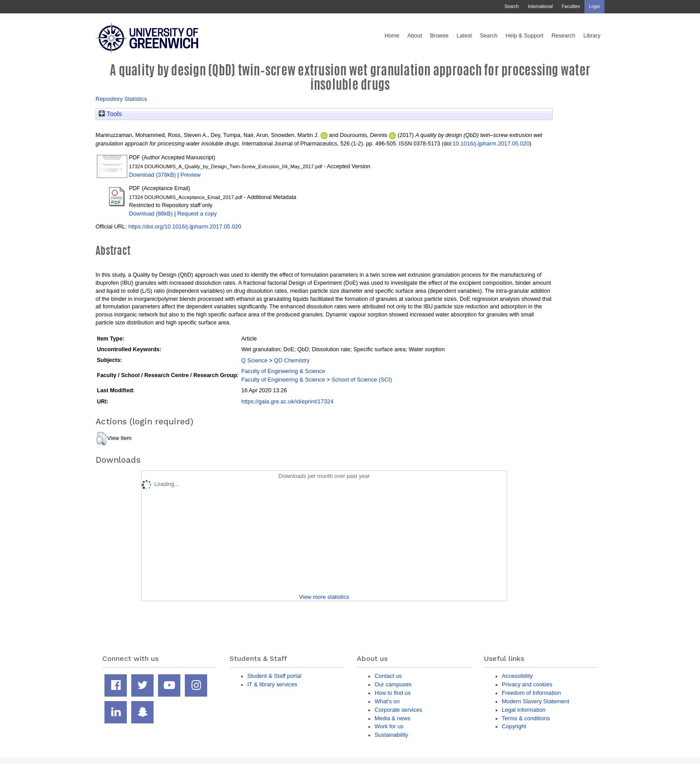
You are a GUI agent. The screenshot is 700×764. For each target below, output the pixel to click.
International (540, 6)
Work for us (389, 726)
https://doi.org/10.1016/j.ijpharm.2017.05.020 (185, 226)
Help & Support (525, 36)
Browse (439, 36)
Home (392, 36)
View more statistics (324, 597)
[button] (101, 439)
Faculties (571, 6)
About (415, 36)
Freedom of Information (531, 693)
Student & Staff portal (274, 676)
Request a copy (197, 214)
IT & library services (272, 684)
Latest (464, 36)
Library (592, 36)
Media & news (392, 718)
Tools (110, 114)
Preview (190, 175)
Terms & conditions (526, 718)
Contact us (388, 676)
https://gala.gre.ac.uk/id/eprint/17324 (287, 401)
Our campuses (393, 684)
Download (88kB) (151, 214)
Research (563, 36)
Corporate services (398, 710)
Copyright (514, 726)
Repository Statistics (121, 99)
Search (512, 6)
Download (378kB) (152, 175)
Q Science (254, 360)
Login (594, 6)
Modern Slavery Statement (535, 701)
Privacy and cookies (527, 684)
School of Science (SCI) (362, 380)
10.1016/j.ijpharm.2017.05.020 (491, 143)
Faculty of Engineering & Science (283, 371)
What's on (387, 701)
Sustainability (391, 735)
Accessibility (517, 676)
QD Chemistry (292, 360)
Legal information (524, 710)
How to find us (393, 693)
